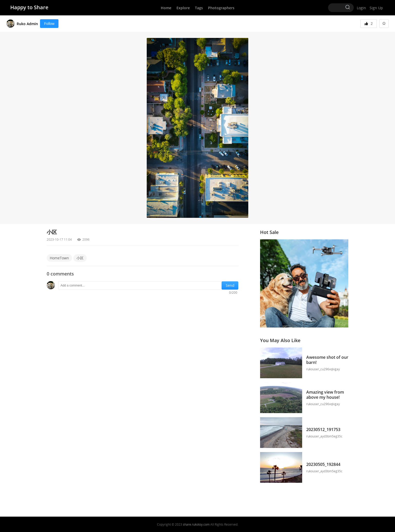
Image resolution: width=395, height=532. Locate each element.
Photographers (221, 8)
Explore (183, 8)
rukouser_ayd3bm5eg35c (324, 436)
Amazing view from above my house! (326, 395)
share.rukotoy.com (196, 524)
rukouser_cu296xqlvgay (323, 369)
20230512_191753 (323, 429)
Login (361, 8)
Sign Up (376, 8)
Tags (199, 8)
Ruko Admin (27, 24)
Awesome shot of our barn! (327, 360)
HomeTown (59, 258)
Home (166, 8)
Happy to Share (29, 7)
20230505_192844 (323, 464)
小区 (80, 258)
